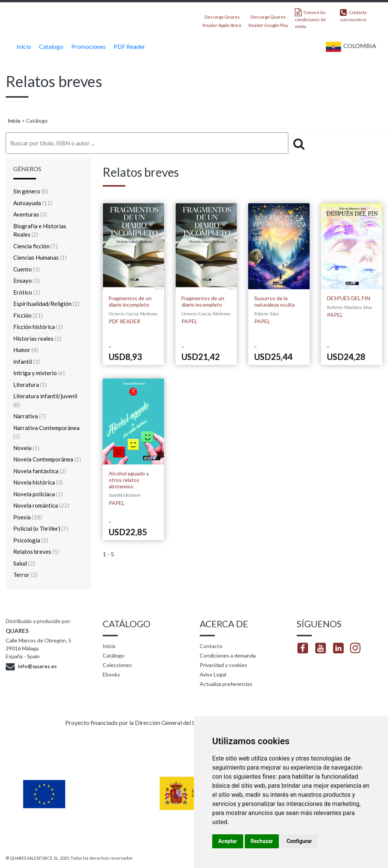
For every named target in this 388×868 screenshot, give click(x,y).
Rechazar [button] (262, 841)
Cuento (27, 269)
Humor (26, 350)
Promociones (88, 46)
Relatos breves (36, 552)
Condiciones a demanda (228, 655)
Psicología (31, 540)
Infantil (27, 362)
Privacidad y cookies (223, 665)
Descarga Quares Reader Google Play (268, 19)
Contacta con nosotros (353, 15)
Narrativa (30, 416)
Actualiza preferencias (226, 684)
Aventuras (30, 214)
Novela (26, 448)
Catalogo (50, 46)
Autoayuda (33, 203)
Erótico (27, 292)
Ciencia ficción (35, 246)
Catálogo (113, 655)
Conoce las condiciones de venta (310, 19)
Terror (25, 575)
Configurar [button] (299, 841)
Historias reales (37, 338)
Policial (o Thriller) (41, 528)
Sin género (31, 191)
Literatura (30, 385)
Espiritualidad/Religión (46, 304)
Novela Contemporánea (47, 459)
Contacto (211, 646)
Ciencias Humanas (40, 257)
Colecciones (117, 665)
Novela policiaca (38, 494)
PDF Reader (128, 46)
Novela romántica (41, 505)
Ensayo (27, 281)
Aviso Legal (213, 674)
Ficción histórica (38, 327)
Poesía (28, 517)
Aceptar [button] (228, 841)
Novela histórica (38, 482)
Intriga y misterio (39, 373)
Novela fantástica (40, 471)
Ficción (28, 315)
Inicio (23, 46)
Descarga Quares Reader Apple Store (222, 19)
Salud (24, 563)
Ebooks (111, 674)
